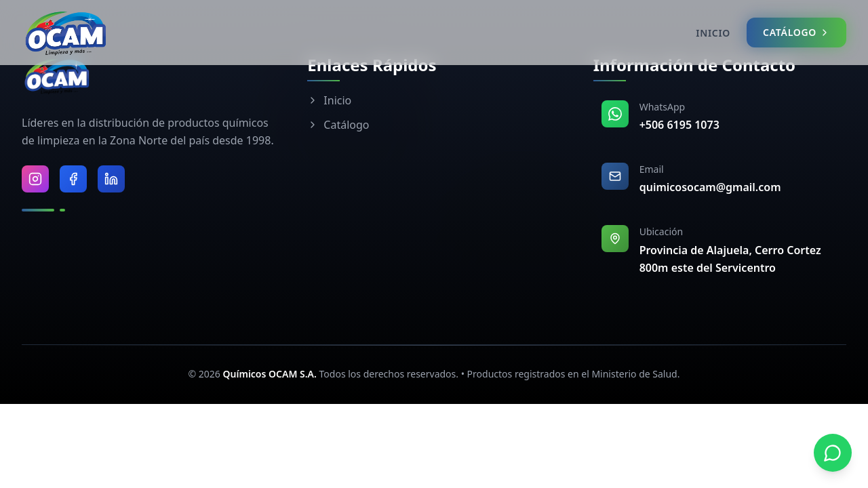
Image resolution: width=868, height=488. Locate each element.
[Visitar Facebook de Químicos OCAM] (73, 179)
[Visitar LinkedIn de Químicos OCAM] (111, 179)
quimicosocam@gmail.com (710, 187)
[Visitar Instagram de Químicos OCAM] (35, 179)
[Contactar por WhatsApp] (833, 453)
